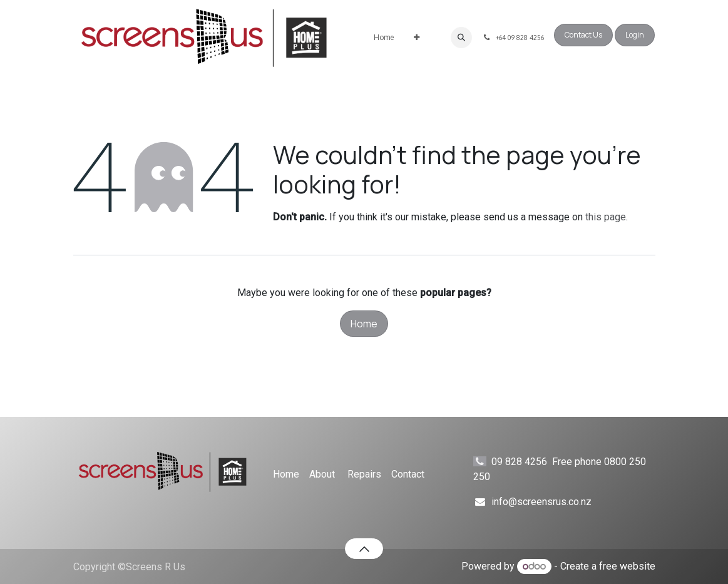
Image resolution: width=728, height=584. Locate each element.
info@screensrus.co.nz (541, 502)
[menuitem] (384, 38)
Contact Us (583, 35)
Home (364, 324)
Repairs (364, 474)
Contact (408, 474)
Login (635, 35)
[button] (461, 38)
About (322, 474)
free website (627, 566)
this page (606, 217)
